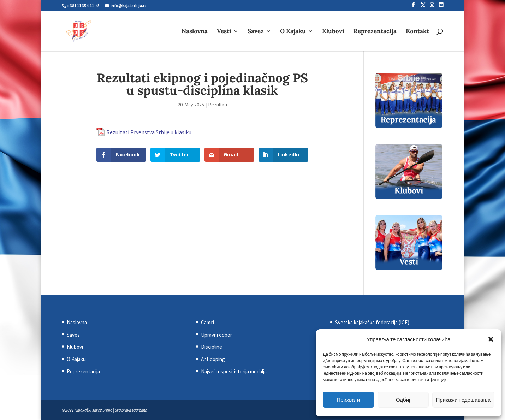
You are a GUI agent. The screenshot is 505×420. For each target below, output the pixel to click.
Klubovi (333, 32)
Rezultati (218, 105)
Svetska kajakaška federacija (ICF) (372, 322)
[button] (491, 339)
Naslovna (195, 32)
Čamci (207, 322)
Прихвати (348, 400)
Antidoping (213, 359)
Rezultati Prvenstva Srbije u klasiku (149, 132)
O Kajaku (293, 32)
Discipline (212, 347)
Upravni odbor (216, 335)
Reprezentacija (375, 32)
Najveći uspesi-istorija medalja (234, 371)
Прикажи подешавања (463, 400)
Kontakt (417, 32)
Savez (256, 32)
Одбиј (403, 400)
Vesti (224, 32)
